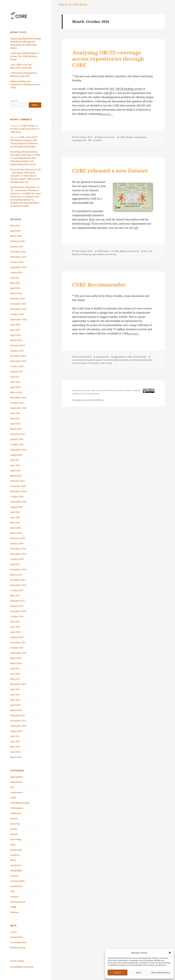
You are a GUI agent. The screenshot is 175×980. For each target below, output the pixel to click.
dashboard (16, 813)
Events (14, 829)
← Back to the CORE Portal (71, 5)
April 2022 (15, 424)
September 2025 (18, 267)
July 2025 (15, 278)
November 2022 (18, 398)
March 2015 (16, 658)
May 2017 (15, 596)
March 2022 (16, 429)
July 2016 (15, 622)
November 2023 (18, 361)
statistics (15, 897)
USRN (13, 907)
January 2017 (17, 606)
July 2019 (15, 564)
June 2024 (15, 325)
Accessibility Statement (22, 967)
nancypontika (102, 357)
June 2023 (15, 382)
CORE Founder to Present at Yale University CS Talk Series (25, 129)
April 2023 (15, 387)
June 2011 (15, 741)
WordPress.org (18, 948)
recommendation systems (115, 360)
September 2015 (18, 653)
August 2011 (16, 731)
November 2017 (18, 585)
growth (14, 834)
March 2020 (16, 533)
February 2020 (18, 538)
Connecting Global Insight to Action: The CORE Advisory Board (24, 56)
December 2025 (18, 252)
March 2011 (16, 757)
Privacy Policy (17, 961)
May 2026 (15, 226)
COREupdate (17, 808)
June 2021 (15, 465)
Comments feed (18, 942)
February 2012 (18, 715)
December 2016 (18, 611)
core (150, 251)
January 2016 (17, 637)
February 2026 (18, 241)
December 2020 (18, 486)
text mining (110, 254)
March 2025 (16, 293)
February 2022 (18, 434)
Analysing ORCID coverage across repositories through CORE (108, 59)
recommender (17, 881)
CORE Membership (20, 803)
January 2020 (17, 543)
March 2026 (16, 236)
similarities (94, 363)
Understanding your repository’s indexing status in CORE (25, 84)
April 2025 (15, 288)
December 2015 (18, 642)
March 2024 (16, 340)
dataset (14, 818)
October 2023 (17, 366)
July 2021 (15, 460)
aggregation (17, 777)
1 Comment (96, 140)
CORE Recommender (99, 285)
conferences (16, 792)
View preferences (160, 973)
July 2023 (15, 377)
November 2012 (18, 684)
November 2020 (18, 491)
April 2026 (15, 231)
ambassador (16, 782)
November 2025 (18, 257)
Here (92, 220)
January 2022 (17, 439)
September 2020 (18, 502)
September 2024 (18, 319)
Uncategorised (18, 902)
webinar (15, 912)
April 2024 (15, 335)
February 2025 (18, 299)
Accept (118, 973)
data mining (83, 360)
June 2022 (15, 413)
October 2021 (17, 444)
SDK (12, 891)
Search (14, 101)
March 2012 (16, 710)
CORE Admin (103, 251)
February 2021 (18, 481)
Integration (16, 850)
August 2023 (16, 372)
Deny (139, 973)
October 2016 (17, 616)
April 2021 (15, 471)
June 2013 (15, 674)
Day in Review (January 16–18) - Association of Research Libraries (25, 173)
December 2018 (18, 570)
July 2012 (15, 689)
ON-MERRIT (16, 871)
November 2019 (18, 554)
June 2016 (15, 627)
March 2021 (16, 476)
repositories (16, 886)
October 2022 (17, 403)
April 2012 (15, 705)
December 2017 (18, 580)
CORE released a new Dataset (110, 171)
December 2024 (18, 304)
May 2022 (15, 418)
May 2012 (15, 700)
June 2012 (15, 695)
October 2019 (17, 559)
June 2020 (15, 517)
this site (107, 390)
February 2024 (18, 345)
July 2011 (15, 736)
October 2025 (17, 262)
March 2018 (16, 575)
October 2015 (17, 648)
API (12, 787)
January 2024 (17, 351)
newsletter (16, 865)
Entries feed (16, 937)
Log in (13, 932)
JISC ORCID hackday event (126, 89)
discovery (15, 824)
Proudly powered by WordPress (88, 400)
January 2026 (17, 246)
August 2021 (16, 455)
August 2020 (16, 507)
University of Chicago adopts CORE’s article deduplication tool (25, 179)
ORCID (108, 93)
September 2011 (18, 726)
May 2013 (15, 679)
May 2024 (15, 330)
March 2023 (16, 392)
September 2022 (18, 408)
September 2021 (18, 450)
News (13, 860)
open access (98, 254)
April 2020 (15, 528)
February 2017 (18, 601)
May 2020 (15, 523)
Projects (14, 876)
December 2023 (18, 356)
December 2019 (18, 549)
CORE (13, 798)
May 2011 (15, 747)
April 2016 (15, 632)
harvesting (16, 839)
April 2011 (15, 752)
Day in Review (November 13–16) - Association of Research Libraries (25, 190)
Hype (13, 845)
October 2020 (17, 497)
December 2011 (18, 721)
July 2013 (15, 669)
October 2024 (17, 314)
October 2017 (17, 590)
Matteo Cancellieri (106, 137)
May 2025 (15, 283)
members (15, 855)
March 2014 (16, 663)
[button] (170, 953)
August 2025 (16, 273)
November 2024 (18, 309)
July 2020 (15, 512)
